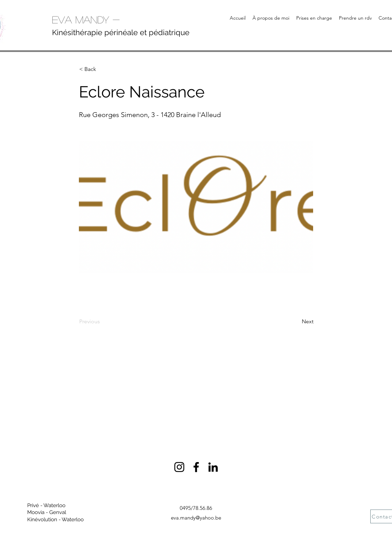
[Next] (296, 322)
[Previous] (102, 322)
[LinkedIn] (213, 467)
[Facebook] (196, 467)
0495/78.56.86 (196, 508)
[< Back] (102, 69)
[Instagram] (179, 467)
